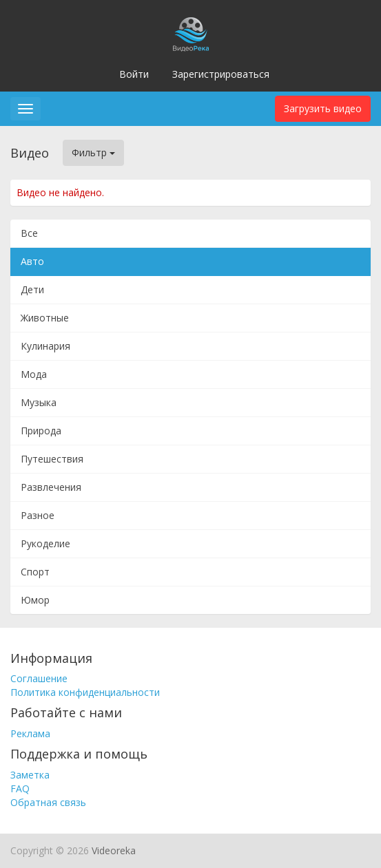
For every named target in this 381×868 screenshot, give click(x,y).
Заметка (30, 775)
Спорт (35, 572)
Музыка (39, 402)
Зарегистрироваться (221, 74)
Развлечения (51, 487)
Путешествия (52, 459)
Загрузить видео (323, 108)
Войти (134, 74)
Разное (38, 515)
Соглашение (39, 678)
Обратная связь (48, 802)
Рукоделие (45, 543)
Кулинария (45, 346)
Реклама (30, 733)
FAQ (20, 788)
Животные (45, 318)
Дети (32, 289)
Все (29, 233)
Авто (32, 261)
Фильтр (93, 152)
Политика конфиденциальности (85, 692)
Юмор (35, 600)
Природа (41, 431)
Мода (34, 374)
